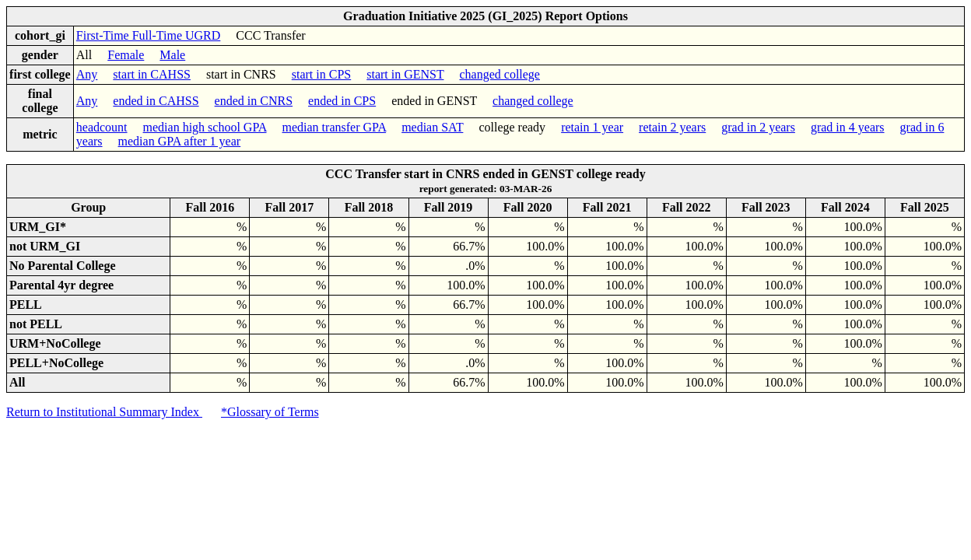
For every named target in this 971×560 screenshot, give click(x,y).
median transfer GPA (335, 127)
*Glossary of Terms (270, 412)
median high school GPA (205, 127)
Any (87, 74)
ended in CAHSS (156, 101)
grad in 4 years (848, 127)
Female (126, 55)
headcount (102, 127)
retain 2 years (672, 127)
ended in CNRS (254, 101)
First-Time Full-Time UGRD (149, 35)
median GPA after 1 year (180, 141)
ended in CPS (342, 101)
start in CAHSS (152, 74)
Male (172, 55)
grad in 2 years (758, 127)
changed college (500, 74)
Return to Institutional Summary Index (104, 412)
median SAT (432, 127)
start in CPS (321, 74)
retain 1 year (592, 127)
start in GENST (405, 74)
